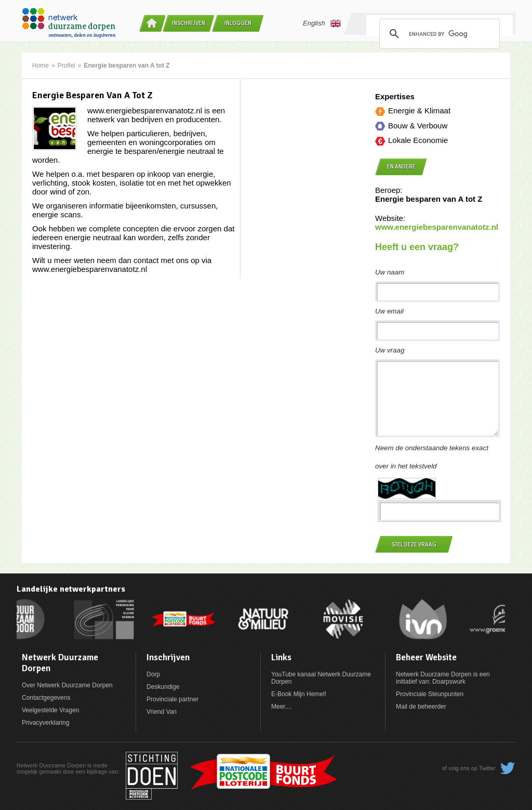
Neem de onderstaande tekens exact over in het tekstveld (432, 457)
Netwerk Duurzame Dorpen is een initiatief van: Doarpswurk (443, 678)
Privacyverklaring (45, 723)
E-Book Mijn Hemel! (299, 694)
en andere (401, 167)
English (322, 23)
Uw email (389, 311)
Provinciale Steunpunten (430, 694)
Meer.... (282, 707)
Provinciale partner (172, 699)
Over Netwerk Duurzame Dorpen (67, 685)
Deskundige (163, 687)
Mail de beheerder (421, 707)
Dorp (153, 674)
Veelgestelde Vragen (50, 710)
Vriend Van (162, 712)
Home (41, 66)
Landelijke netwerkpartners (71, 589)
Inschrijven (189, 23)
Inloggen (238, 23)
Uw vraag (390, 350)
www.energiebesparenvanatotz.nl (437, 227)
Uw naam (390, 272)
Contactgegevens (46, 698)
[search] (438, 34)
